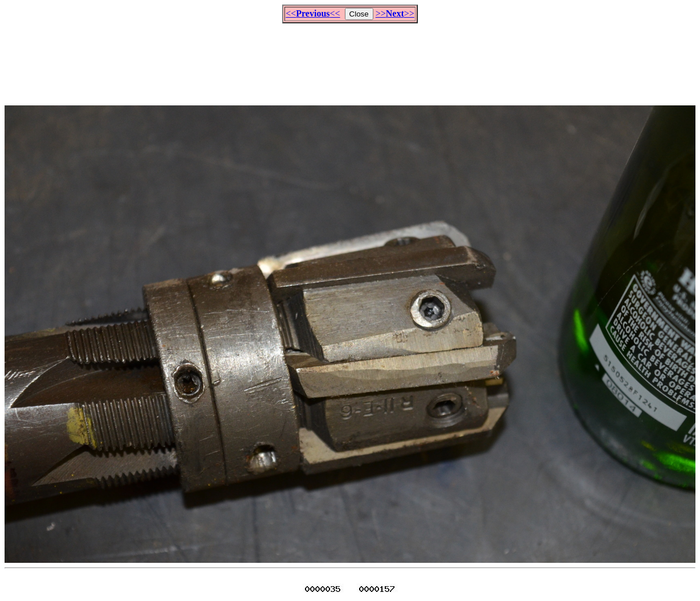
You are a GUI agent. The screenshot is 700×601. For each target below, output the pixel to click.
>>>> (395, 13)
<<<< (313, 13)
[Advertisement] (350, 59)
